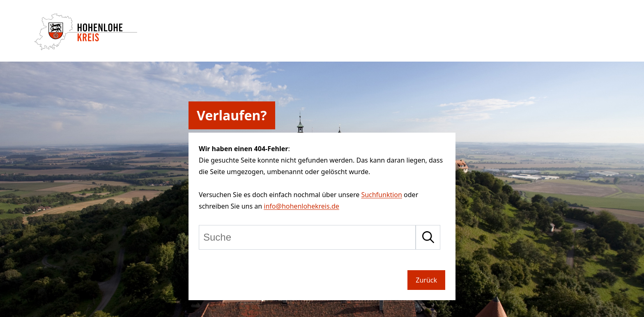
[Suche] (307, 237)
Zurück (426, 280)
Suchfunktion (382, 195)
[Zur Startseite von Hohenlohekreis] (86, 48)
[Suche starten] (428, 237)
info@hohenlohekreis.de (301, 206)
